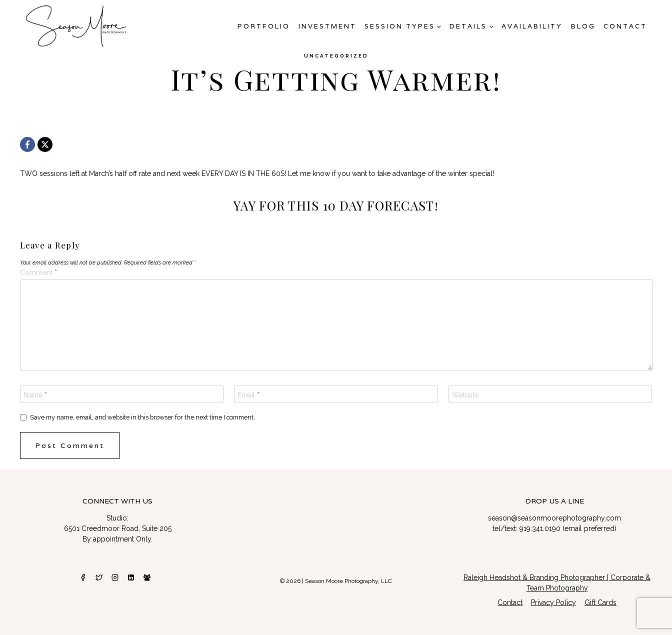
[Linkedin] (131, 577)
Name (35, 395)
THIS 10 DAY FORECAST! (363, 205)
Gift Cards (600, 602)
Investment (327, 26)
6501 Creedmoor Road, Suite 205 (118, 528)
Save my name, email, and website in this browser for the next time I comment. (142, 417)
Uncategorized (336, 56)
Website (465, 395)
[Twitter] (99, 577)
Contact (625, 26)
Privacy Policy (553, 602)
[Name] (122, 394)
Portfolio (264, 26)
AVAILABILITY (532, 26)
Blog (583, 26)
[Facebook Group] (147, 577)
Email (248, 395)
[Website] (550, 394)
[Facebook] (27, 144)
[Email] (336, 394)
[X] (45, 144)
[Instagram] (115, 577)
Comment (38, 272)
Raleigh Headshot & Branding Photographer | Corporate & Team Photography (557, 583)
